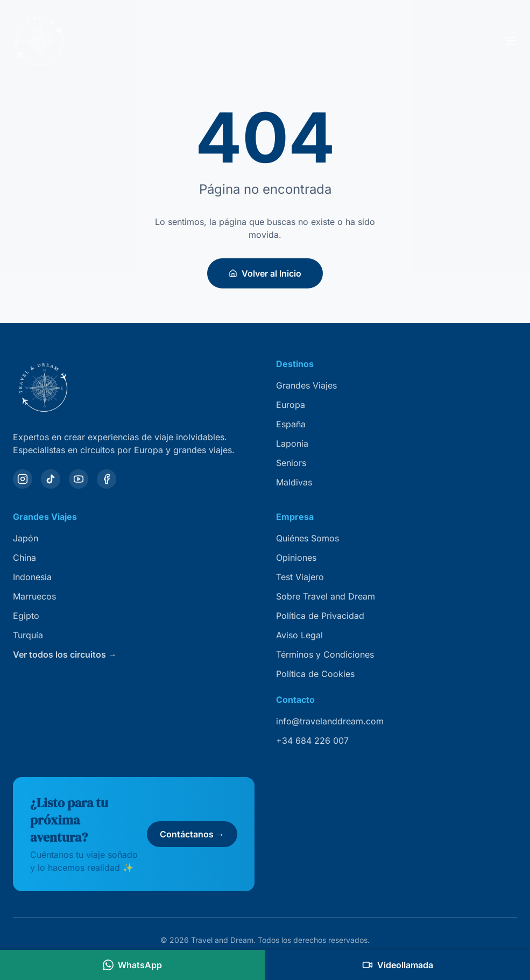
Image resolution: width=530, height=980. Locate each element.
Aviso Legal (299, 635)
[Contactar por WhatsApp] (133, 965)
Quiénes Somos (308, 538)
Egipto (26, 616)
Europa (291, 405)
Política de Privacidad (320, 616)
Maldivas (294, 482)
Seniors (291, 463)
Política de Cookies (315, 674)
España (291, 424)
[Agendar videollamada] (398, 965)
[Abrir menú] (511, 41)
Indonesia (32, 577)
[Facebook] (107, 479)
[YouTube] (79, 479)
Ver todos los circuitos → (65, 654)
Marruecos (34, 596)
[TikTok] (51, 479)
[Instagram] (23, 479)
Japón (26, 538)
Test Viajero (300, 577)
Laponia (292, 443)
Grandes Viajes (306, 385)
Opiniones (296, 558)
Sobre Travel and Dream (326, 596)
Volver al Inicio (265, 273)
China (24, 558)
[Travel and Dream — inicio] (39, 41)
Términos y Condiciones (325, 654)
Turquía (28, 635)
